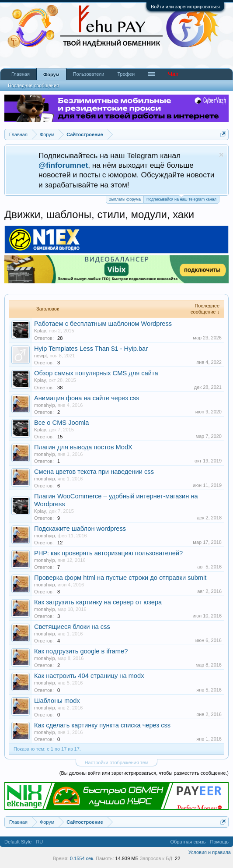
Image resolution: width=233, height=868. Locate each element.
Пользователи (89, 74)
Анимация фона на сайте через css (87, 398)
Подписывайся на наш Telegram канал (181, 199)
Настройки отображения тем (117, 762)
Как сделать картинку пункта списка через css (102, 725)
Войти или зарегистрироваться (185, 7)
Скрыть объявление (221, 155)
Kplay (40, 331)
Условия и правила (210, 852)
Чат (173, 74)
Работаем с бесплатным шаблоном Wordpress (103, 324)
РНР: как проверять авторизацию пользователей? (108, 553)
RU (39, 842)
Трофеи (126, 74)
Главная (21, 74)
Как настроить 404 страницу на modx (89, 676)
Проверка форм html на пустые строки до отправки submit (120, 578)
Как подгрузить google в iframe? (81, 651)
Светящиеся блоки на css (72, 627)
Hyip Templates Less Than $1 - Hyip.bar (91, 349)
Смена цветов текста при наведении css (94, 472)
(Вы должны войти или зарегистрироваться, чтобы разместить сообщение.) (144, 773)
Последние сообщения (33, 85)
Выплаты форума (125, 199)
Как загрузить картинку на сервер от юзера (98, 602)
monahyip (45, 405)
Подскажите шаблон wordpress (80, 529)
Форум (51, 74)
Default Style (18, 842)
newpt (40, 356)
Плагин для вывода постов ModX (83, 447)
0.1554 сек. (82, 858)
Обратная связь (188, 842)
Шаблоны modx (57, 701)
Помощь (220, 842)
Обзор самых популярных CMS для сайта (96, 373)
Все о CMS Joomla (61, 423)
